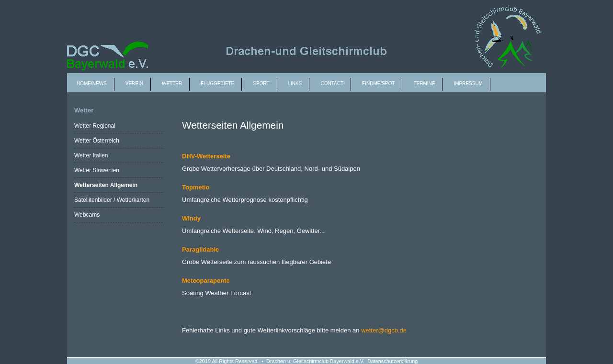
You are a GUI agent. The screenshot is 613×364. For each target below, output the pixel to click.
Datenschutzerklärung (392, 361)
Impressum (468, 83)
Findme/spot (378, 83)
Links (295, 83)
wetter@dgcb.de (384, 330)
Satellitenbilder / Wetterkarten (112, 200)
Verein (134, 83)
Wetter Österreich (97, 141)
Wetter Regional (95, 126)
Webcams (87, 215)
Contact (332, 83)
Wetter (172, 83)
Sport (261, 83)
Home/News (92, 83)
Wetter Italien (91, 155)
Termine (424, 83)
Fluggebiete (217, 83)
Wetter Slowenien (97, 170)
